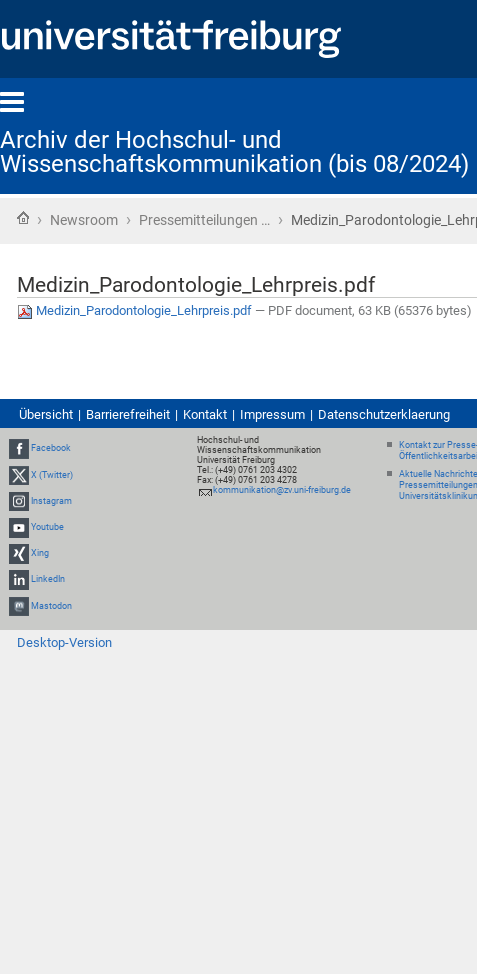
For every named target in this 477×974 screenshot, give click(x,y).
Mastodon (51, 606)
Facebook (51, 449)
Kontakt (205, 414)
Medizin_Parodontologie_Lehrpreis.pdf (136, 310)
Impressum (272, 414)
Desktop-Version (64, 642)
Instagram (51, 501)
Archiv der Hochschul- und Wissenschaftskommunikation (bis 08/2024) (234, 152)
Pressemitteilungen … (204, 220)
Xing (40, 553)
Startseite (23, 218)
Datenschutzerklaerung (384, 414)
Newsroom (84, 220)
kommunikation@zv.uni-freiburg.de (282, 490)
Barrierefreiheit (128, 414)
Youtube (47, 527)
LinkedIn (48, 580)
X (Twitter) (52, 475)
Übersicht (46, 414)
